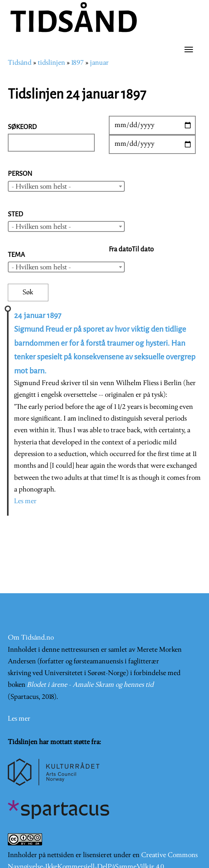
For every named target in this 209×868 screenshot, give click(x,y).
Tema (16, 255)
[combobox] (66, 186)
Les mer (25, 501)
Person (20, 174)
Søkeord (22, 127)
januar (99, 63)
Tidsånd (20, 63)
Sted (15, 214)
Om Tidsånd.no (31, 638)
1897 (78, 63)
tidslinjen (51, 63)
